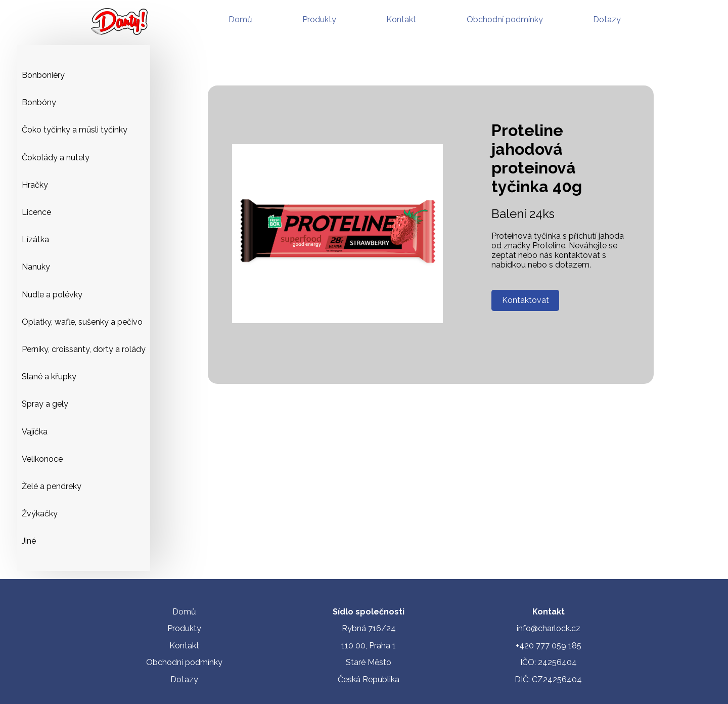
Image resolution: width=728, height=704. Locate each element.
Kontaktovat (526, 300)
